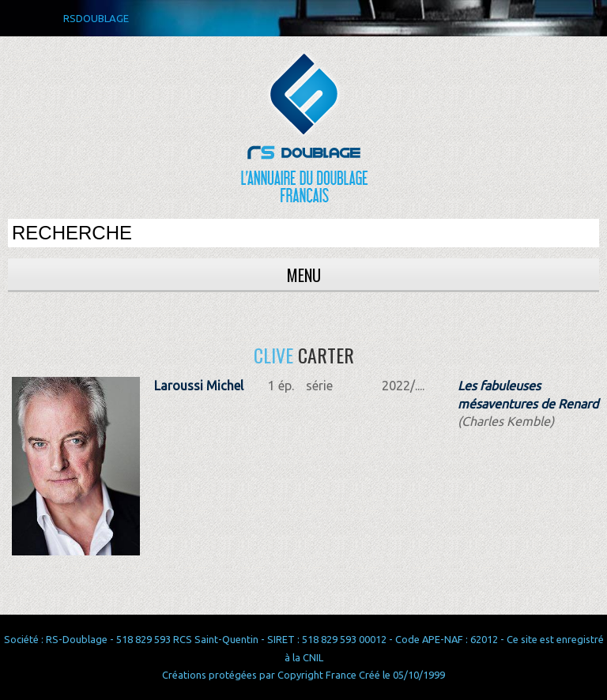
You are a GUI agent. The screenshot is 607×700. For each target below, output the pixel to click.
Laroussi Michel (199, 386)
